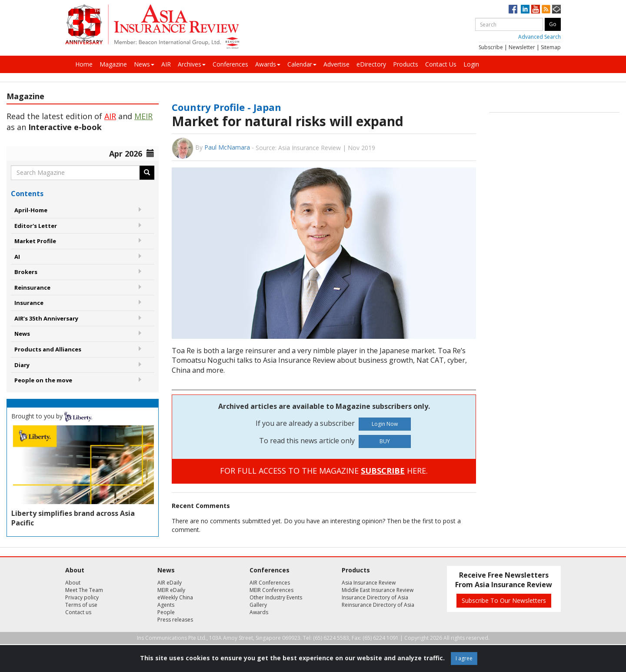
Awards (268, 64)
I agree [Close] (464, 658)
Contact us (78, 612)
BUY (385, 441)
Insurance (29, 303)
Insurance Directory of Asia (375, 597)
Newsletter (522, 47)
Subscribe (491, 47)
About (73, 583)
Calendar (302, 64)
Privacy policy (82, 597)
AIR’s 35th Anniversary (46, 318)
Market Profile (35, 241)
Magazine (113, 64)
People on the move (43, 380)
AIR (166, 64)
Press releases (175, 620)
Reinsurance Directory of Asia (378, 605)
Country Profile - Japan (226, 107)
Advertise (336, 64)
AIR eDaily (170, 583)
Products (406, 64)
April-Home (31, 210)
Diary (22, 365)
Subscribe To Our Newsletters (504, 600)
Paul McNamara (227, 147)
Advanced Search (539, 37)
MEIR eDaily (171, 590)
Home (84, 64)
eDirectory (371, 64)
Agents (166, 605)
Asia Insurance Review (369, 583)
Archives (192, 64)
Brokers (26, 272)
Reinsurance (32, 288)
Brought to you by (52, 416)
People (166, 612)
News (144, 64)
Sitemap (551, 47)
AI (17, 257)
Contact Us (441, 64)
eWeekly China (175, 597)
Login (471, 64)
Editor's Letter (36, 226)
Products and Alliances (48, 349)
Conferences (230, 64)
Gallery (258, 605)
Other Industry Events (276, 597)
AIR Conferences (270, 583)
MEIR (143, 116)
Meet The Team (84, 590)
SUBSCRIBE (383, 471)
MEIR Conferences (271, 590)
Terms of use (81, 605)
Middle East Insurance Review (378, 590)
